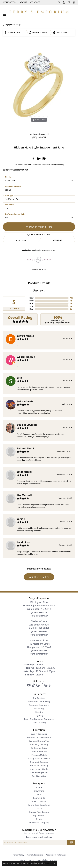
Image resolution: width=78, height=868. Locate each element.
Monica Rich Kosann (39, 812)
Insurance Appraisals (39, 705)
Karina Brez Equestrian (39, 805)
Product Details (39, 283)
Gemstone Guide (39, 751)
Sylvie (39, 819)
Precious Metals (39, 755)
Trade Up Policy (39, 723)
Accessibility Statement (56, 855)
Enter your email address (39, 837)
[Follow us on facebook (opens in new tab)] (42, 685)
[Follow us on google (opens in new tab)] (38, 685)
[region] (39, 87)
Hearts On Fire (39, 801)
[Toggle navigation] (4, 15)
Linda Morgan (25, 472)
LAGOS (39, 808)
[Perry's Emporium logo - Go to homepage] (39, 11)
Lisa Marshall (24, 495)
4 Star (31, 301)
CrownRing (39, 791)
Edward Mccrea (25, 336)
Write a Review (39, 577)
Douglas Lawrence (27, 425)
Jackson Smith (25, 401)
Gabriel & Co (39, 798)
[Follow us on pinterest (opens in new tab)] (50, 685)
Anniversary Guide (39, 769)
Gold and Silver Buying (39, 701)
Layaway (39, 716)
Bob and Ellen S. (26, 448)
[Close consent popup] (55, 864)
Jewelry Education (39, 734)
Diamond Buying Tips (39, 741)
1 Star (31, 309)
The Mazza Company (39, 822)
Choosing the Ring (39, 744)
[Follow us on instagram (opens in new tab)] (46, 685)
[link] (35, 2)
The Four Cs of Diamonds (39, 737)
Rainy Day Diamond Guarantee (39, 719)
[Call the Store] (39, 612)
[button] (9, 2)
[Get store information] (39, 616)
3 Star (31, 303)
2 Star (31, 306)
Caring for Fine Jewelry (39, 758)
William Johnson (26, 357)
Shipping (21, 240)
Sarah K (21, 519)
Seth (19, 378)
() (71, 298)
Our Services (39, 698)
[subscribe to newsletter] (71, 842)
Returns (57, 240)
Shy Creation (39, 815)
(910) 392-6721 (39, 137)
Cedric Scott (24, 542)
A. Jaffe (39, 787)
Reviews (39, 291)
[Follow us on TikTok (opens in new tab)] (33, 685)
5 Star (31, 298)
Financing (39, 709)
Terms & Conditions (35, 855)
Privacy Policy (18, 855)
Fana (39, 794)
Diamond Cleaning (39, 762)
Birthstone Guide (39, 748)
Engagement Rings (13, 25)
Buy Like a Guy (39, 776)
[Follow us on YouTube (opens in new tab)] (29, 685)
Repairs (39, 712)
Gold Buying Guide (39, 772)
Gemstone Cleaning (39, 765)
